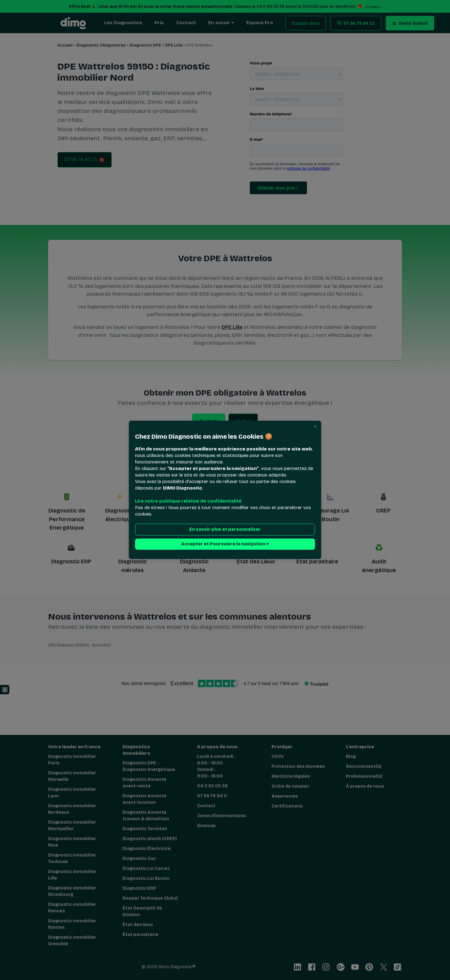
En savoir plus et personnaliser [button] (225, 530)
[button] (315, 427)
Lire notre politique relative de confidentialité (188, 501)
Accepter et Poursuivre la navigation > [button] (225, 544)
